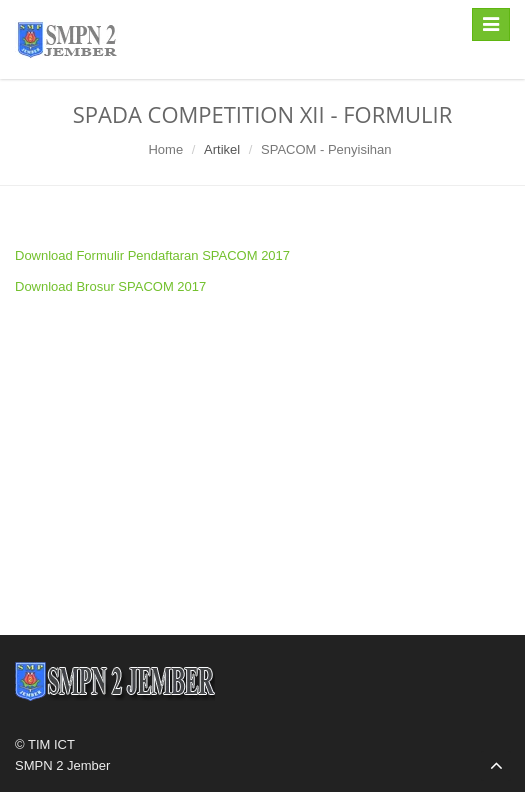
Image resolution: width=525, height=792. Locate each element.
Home (165, 149)
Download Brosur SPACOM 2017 (110, 286)
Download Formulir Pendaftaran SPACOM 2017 (152, 255)
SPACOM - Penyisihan (326, 149)
